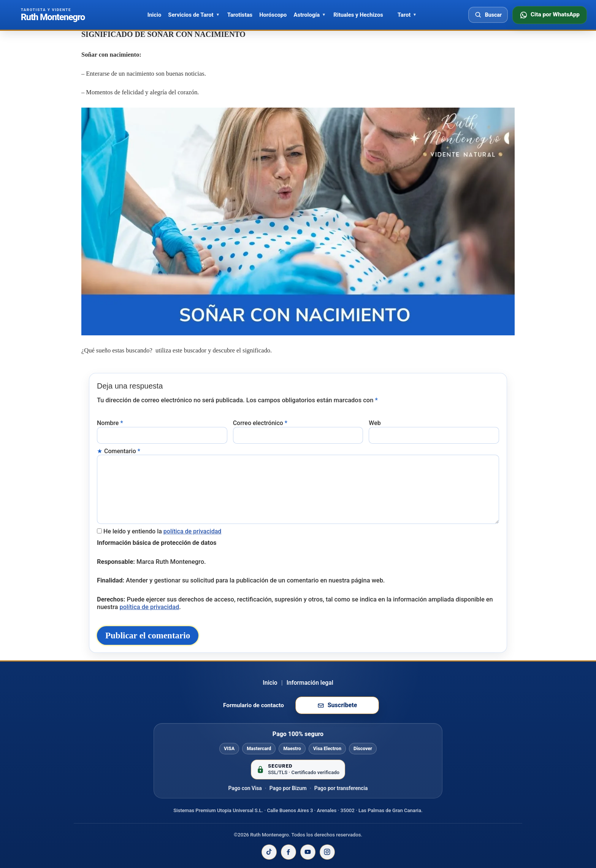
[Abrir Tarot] (415, 15)
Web (375, 422)
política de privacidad (193, 528)
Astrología (307, 15)
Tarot (404, 15)
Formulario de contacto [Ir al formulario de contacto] (254, 730)
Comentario (122, 450)
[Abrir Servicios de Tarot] (218, 15)
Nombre (110, 422)
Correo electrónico (260, 422)
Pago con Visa (245, 812)
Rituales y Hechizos (358, 15)
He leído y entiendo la (162, 528)
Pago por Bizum (288, 812)
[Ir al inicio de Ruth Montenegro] (53, 15)
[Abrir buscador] (488, 15)
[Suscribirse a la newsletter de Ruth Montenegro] (337, 730)
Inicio (155, 15)
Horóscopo (273, 15)
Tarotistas (240, 15)
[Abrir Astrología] (324, 15)
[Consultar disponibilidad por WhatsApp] (550, 15)
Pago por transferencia (341, 812)
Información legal (310, 707)
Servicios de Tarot (191, 15)
